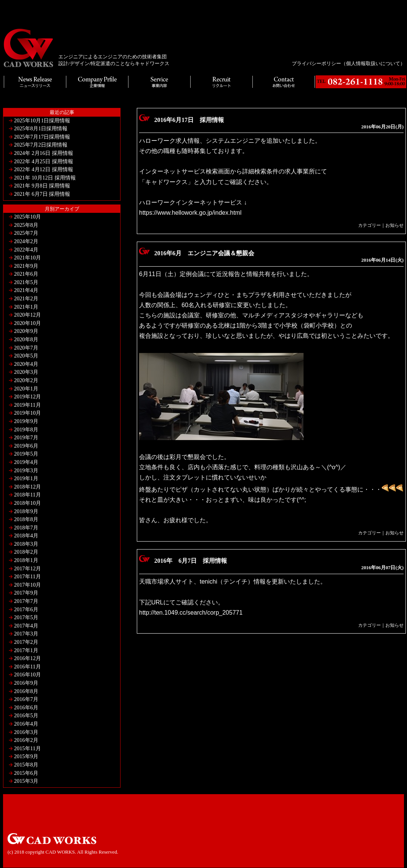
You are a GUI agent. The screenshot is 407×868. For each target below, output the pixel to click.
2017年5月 (26, 617)
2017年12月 (27, 568)
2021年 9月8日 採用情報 (42, 186)
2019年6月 (26, 446)
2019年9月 (26, 421)
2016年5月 (26, 715)
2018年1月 (26, 560)
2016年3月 (26, 732)
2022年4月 (26, 250)
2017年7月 (26, 601)
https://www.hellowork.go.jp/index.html (190, 213)
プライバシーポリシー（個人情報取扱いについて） (348, 63)
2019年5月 (26, 454)
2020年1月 (26, 389)
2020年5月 (26, 356)
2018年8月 (26, 519)
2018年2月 (26, 552)
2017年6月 (26, 609)
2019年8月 (26, 429)
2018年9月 (26, 511)
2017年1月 (26, 650)
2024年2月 (26, 241)
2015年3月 (26, 781)
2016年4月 (26, 724)
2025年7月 (26, 233)
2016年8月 (26, 691)
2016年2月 (26, 740)
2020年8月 (26, 339)
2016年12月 (27, 658)
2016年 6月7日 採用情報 (191, 561)
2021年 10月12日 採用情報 (45, 178)
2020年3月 (26, 372)
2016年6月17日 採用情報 (189, 120)
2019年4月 (26, 462)
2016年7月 (26, 699)
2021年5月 (26, 282)
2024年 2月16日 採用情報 (44, 153)
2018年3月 (26, 544)
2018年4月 (26, 535)
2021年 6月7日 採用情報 (42, 194)
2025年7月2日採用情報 (41, 145)
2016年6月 (26, 707)
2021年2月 (26, 298)
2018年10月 (27, 503)
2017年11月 (27, 576)
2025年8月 (26, 225)
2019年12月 (27, 397)
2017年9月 (26, 593)
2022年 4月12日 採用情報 (44, 169)
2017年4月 (26, 626)
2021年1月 (26, 307)
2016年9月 (26, 683)
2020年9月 (26, 331)
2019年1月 (26, 478)
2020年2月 (26, 380)
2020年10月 (27, 323)
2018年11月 (27, 495)
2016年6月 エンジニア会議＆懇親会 (204, 253)
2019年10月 (27, 413)
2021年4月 (26, 290)
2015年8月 (26, 765)
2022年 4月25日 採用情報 (44, 161)
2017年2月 (26, 642)
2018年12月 (27, 487)
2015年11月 (27, 748)
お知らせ (394, 225)
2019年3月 (26, 470)
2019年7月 (26, 437)
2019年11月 (27, 405)
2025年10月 (27, 217)
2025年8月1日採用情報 (41, 128)
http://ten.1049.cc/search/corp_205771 (191, 613)
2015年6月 (26, 773)
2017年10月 (27, 585)
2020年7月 (26, 348)
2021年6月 (26, 274)
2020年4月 (26, 364)
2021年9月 (26, 266)
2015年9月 (26, 756)
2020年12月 (27, 315)
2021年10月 (27, 258)
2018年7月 (26, 528)
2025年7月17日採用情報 (42, 137)
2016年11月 (27, 667)
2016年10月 (27, 674)
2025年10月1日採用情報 (42, 120)
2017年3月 (26, 634)
